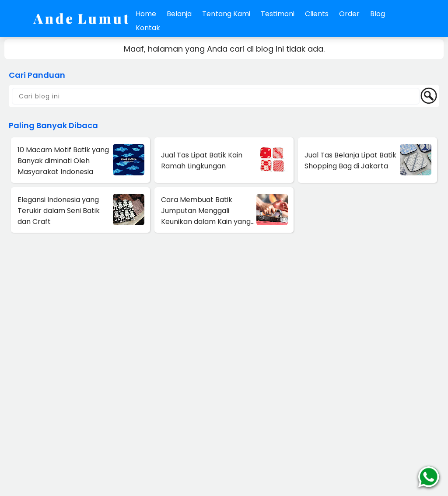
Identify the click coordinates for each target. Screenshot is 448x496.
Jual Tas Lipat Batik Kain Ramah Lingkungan (202, 161)
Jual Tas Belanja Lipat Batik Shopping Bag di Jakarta (350, 161)
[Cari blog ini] (216, 96)
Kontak (148, 28)
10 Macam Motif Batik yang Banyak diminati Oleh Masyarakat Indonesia (63, 161)
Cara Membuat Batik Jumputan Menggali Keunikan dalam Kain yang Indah (206, 211)
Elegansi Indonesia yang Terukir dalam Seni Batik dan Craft (59, 211)
